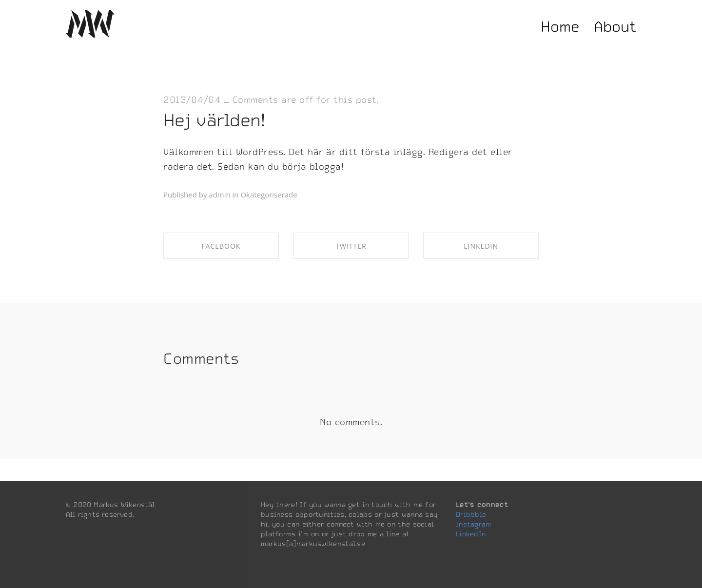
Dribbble (471, 514)
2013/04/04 (192, 100)
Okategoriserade (269, 195)
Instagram (474, 524)
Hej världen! (214, 120)
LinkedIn (471, 534)
